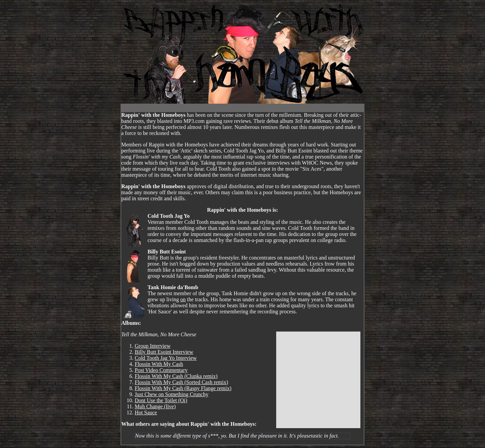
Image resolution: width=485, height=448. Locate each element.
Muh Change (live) (155, 406)
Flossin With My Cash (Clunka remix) (176, 376)
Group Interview (153, 346)
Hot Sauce (146, 412)
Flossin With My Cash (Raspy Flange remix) (183, 388)
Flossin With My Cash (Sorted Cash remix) (181, 382)
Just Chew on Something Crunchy (172, 394)
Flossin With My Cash (159, 364)
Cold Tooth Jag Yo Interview (166, 358)
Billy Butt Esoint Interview (164, 352)
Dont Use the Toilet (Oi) (161, 400)
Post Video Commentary (161, 370)
